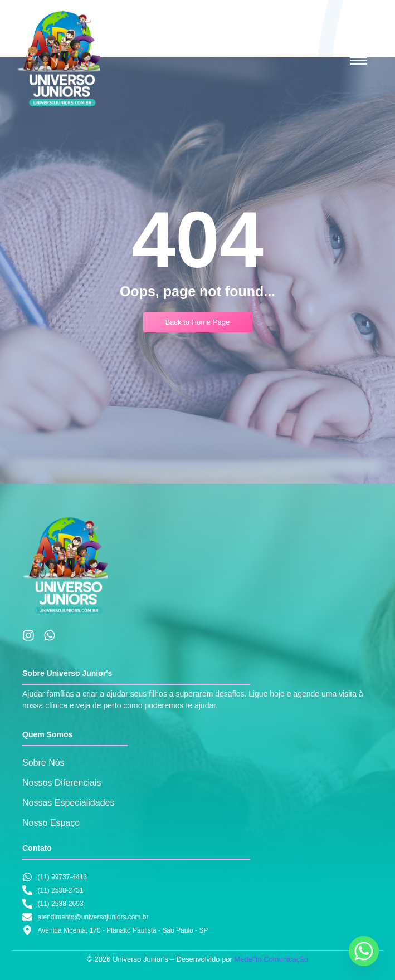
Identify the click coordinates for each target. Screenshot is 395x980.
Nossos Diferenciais (62, 783)
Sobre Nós (43, 763)
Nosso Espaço (51, 823)
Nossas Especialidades (68, 803)
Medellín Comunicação (271, 959)
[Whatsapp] (364, 951)
